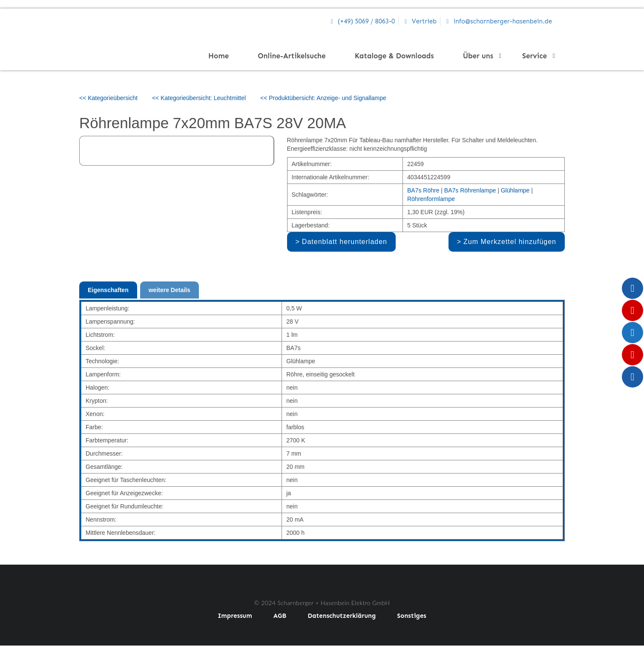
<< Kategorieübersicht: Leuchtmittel (199, 98)
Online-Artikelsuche (292, 56)
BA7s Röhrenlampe (470, 190)
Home (218, 56)
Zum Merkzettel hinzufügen (510, 242)
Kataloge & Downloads (394, 56)
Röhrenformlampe (431, 199)
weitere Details (170, 290)
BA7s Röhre (423, 190)
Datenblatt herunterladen (345, 242)
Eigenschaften (108, 290)
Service (537, 56)
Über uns (481, 56)
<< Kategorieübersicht (108, 98)
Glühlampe (515, 190)
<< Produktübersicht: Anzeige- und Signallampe (323, 98)
